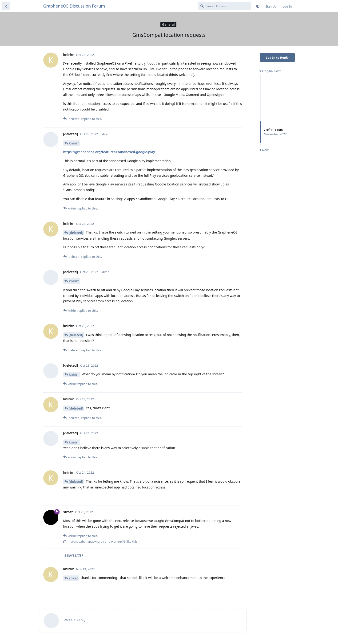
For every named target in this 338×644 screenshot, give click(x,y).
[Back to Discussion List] (6, 6)
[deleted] (76, 233)
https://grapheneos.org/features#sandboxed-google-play (109, 152)
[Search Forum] (224, 6)
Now (264, 150)
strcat (74, 578)
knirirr (74, 143)
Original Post (270, 71)
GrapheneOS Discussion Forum (74, 6)
